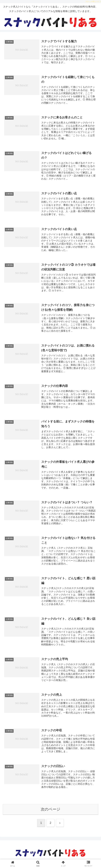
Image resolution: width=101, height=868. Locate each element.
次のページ (51, 811)
